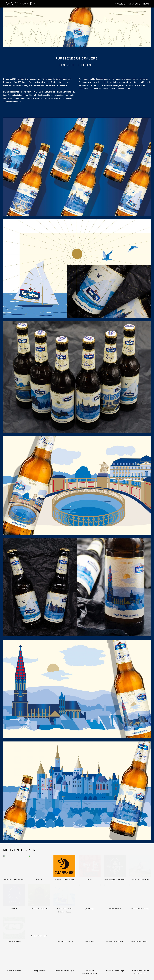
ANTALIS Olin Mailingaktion (140, 880)
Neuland (90, 880)
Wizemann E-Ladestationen (140, 909)
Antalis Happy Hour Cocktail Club (115, 880)
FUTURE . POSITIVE (115, 909)
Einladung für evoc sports (39, 936)
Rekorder (39, 880)
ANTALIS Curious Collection (64, 941)
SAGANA (14, 909)
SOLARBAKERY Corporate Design (64, 880)
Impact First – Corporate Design (14, 880)
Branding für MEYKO (14, 941)
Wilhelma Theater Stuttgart (115, 941)
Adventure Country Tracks (39, 909)
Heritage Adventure (39, 971)
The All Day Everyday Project (64, 971)
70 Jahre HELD (90, 941)
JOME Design (90, 909)
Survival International (14, 971)
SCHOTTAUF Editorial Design (115, 971)
